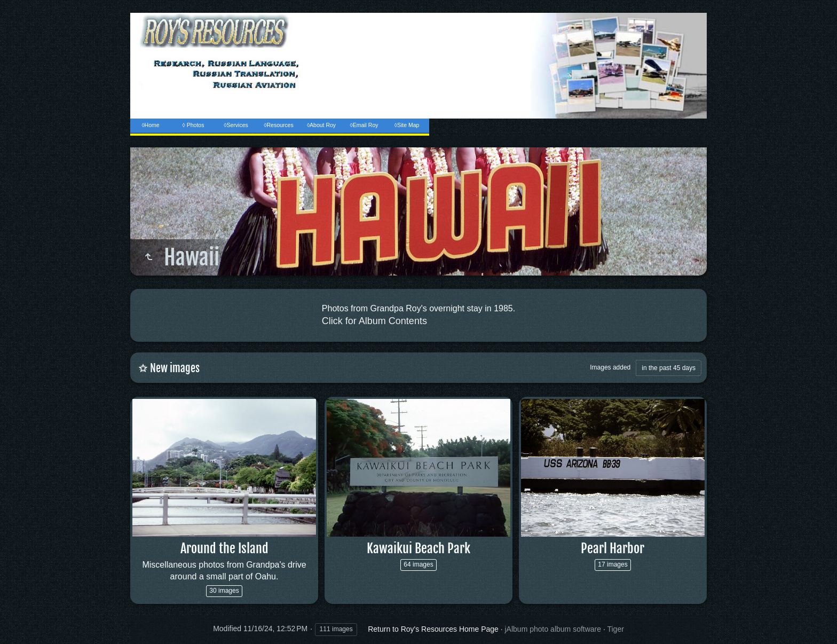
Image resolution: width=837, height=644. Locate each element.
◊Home (150, 125)
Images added (610, 367)
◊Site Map (407, 125)
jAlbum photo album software (553, 629)
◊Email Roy (364, 125)
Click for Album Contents (374, 321)
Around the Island (224, 548)
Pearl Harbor (613, 548)
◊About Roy (321, 125)
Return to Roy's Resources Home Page (433, 629)
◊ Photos (194, 125)
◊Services (236, 125)
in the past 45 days (669, 368)
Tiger (615, 629)
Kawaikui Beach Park (418, 548)
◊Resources (278, 125)
